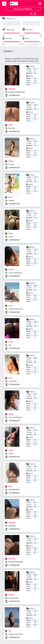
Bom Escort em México (23, 9)
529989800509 (14, 95)
